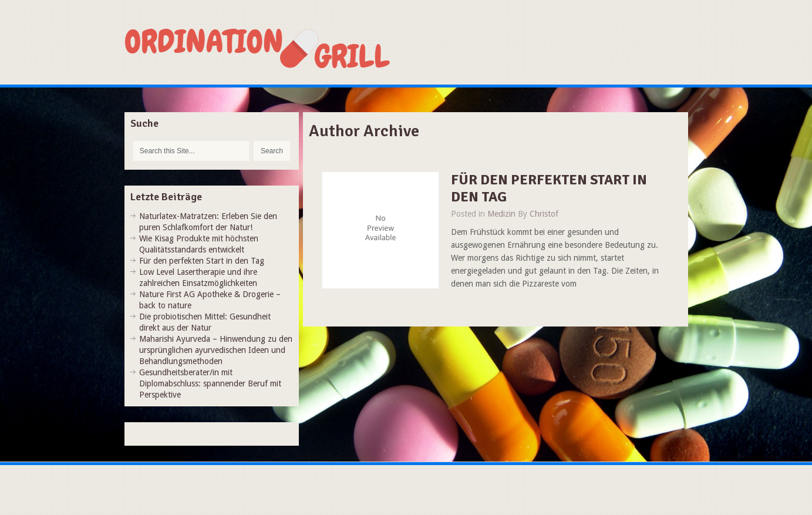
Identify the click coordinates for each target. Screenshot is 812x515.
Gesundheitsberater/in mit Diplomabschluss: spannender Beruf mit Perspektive (210, 383)
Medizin (501, 214)
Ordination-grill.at (274, 48)
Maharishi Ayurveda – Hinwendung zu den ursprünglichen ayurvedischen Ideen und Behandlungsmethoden (216, 350)
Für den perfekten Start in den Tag (549, 188)
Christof (544, 214)
